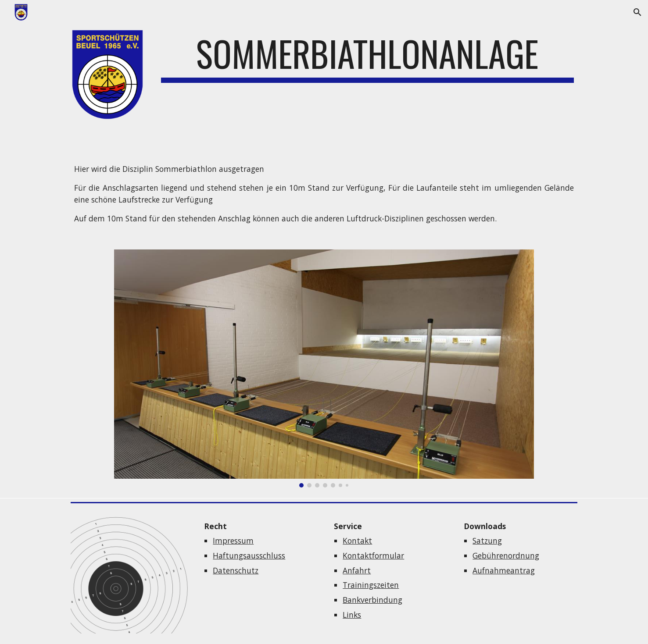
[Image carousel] (324, 368)
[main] (367, 57)
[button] (637, 12)
